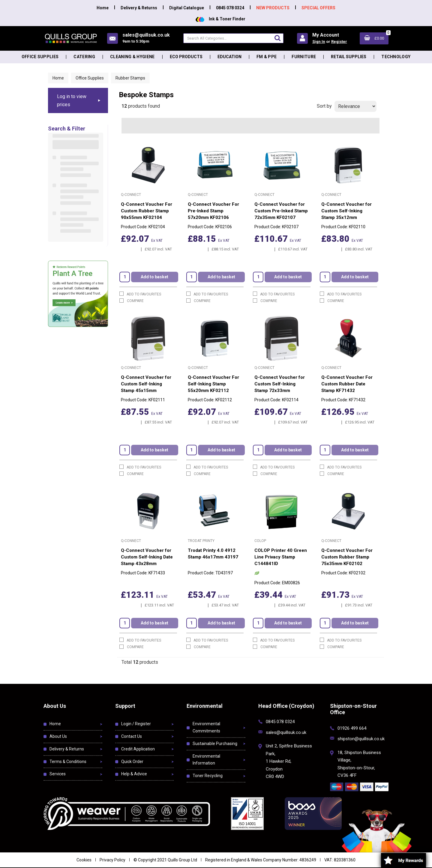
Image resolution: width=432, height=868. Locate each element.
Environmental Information (206, 760)
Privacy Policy (112, 860)
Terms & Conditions (68, 762)
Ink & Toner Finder (220, 19)
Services (58, 774)
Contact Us (132, 736)
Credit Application (138, 749)
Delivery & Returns (139, 8)
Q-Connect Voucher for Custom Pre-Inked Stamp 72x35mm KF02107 (281, 211)
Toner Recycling (208, 776)
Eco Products (186, 57)
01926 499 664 (352, 728)
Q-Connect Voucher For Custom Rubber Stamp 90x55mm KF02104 (147, 211)
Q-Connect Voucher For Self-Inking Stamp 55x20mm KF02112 (213, 384)
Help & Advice (134, 774)
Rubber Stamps (130, 78)
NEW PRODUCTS (273, 8)
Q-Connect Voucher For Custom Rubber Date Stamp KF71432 (347, 384)
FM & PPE (267, 57)
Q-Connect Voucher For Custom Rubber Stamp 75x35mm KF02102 (347, 557)
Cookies (84, 860)
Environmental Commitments (206, 727)
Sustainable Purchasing (215, 744)
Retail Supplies (349, 57)
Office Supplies (40, 57)
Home (103, 8)
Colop (260, 541)
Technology (396, 57)
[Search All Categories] (233, 38)
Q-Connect (131, 195)
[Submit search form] (277, 38)
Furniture (304, 57)
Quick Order (132, 762)
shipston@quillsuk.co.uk (361, 739)
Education (229, 57)
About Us (58, 736)
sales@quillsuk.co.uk (286, 732)
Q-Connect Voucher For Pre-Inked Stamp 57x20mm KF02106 (213, 211)
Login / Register (136, 724)
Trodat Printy (201, 541)
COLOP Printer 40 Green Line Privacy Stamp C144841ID (281, 557)
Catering (84, 57)
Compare (132, 301)
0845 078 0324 (230, 8)
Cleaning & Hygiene (132, 57)
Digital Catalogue (187, 8)
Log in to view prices (72, 100)
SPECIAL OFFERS (318, 8)
